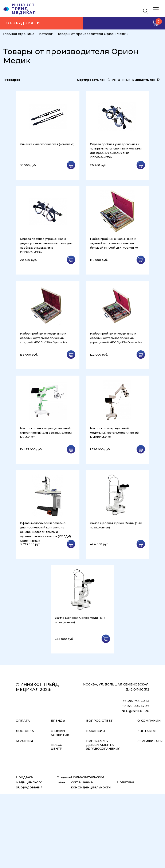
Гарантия (24, 741)
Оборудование (25, 23)
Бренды (58, 721)
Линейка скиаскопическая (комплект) (47, 144)
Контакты (147, 731)
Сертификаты (150, 741)
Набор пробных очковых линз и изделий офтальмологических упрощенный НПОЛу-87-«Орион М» (116, 338)
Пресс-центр (57, 747)
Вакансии (96, 731)
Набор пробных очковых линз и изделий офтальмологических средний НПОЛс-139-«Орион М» (44, 338)
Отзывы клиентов (60, 733)
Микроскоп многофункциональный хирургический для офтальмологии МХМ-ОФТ (46, 433)
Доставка (25, 731)
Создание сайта (64, 780)
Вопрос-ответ (99, 721)
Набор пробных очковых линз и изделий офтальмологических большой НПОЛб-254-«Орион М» (114, 243)
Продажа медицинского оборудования (29, 782)
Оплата (23, 721)
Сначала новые (119, 80)
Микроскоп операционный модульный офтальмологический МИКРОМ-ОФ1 (114, 433)
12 (158, 80)
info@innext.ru (135, 711)
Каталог (46, 34)
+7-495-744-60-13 (136, 701)
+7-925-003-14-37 (136, 706)
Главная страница (19, 34)
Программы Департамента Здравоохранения (103, 745)
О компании (149, 721)
